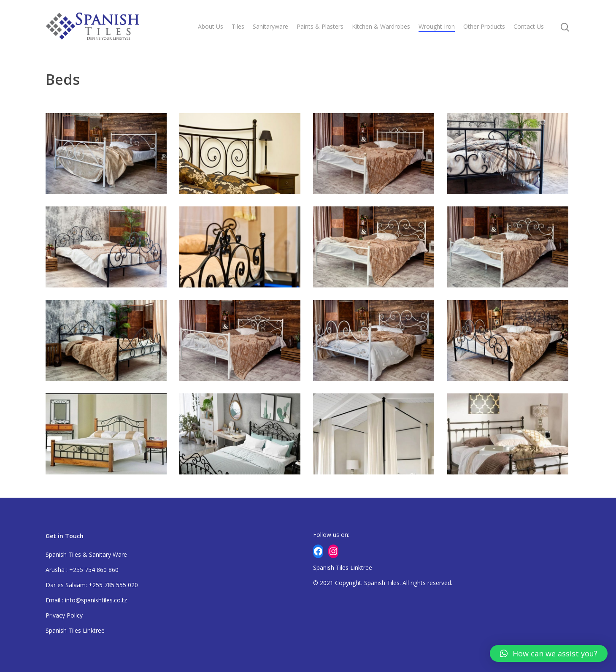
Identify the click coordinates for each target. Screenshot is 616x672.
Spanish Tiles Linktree (75, 630)
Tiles (238, 26)
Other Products (484, 26)
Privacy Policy (64, 615)
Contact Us (529, 26)
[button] (549, 653)
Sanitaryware (270, 26)
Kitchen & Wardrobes (381, 26)
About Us (211, 26)
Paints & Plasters (320, 26)
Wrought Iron (437, 26)
